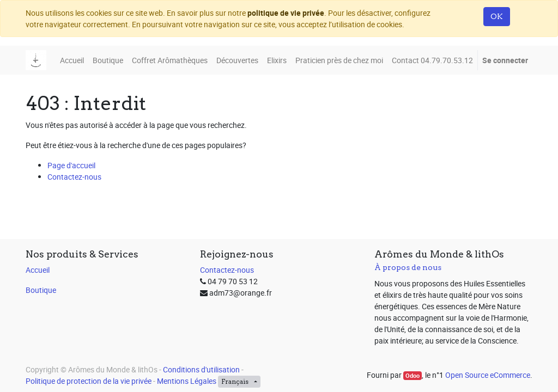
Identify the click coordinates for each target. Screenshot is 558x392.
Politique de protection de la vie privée (89, 381)
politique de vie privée (286, 13)
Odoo (413, 376)
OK (497, 16)
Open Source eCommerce (488, 375)
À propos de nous (408, 267)
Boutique (41, 290)
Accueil (38, 270)
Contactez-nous (74, 177)
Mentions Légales (187, 381)
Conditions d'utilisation (201, 369)
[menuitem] (72, 60)
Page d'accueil (71, 165)
